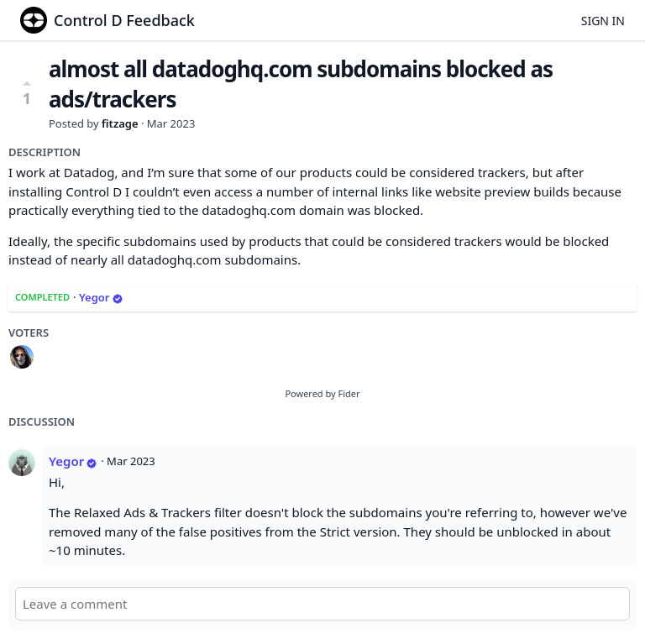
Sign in (603, 21)
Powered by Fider (322, 393)
